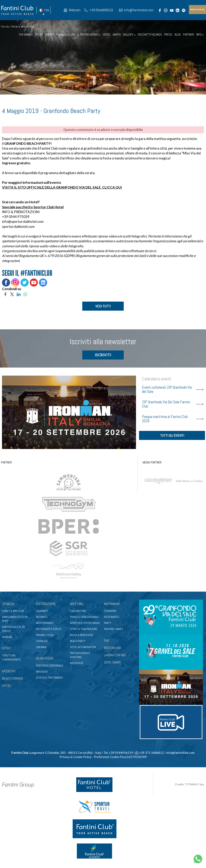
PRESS (168, 34)
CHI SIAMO (26, 34)
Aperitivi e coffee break (85, 623)
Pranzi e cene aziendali (84, 617)
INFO (200, 34)
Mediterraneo (45, 623)
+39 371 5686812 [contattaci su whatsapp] (150, 753)
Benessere (45, 659)
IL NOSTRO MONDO (89, 34)
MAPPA (117, 34)
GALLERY (129, 34)
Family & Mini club (13, 611)
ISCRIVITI (103, 355)
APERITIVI (9, 671)
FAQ (107, 641)
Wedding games (114, 629)
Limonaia (41, 647)
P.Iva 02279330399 (133, 757)
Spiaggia (8, 604)
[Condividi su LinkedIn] (19, 294)
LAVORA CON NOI (115, 655)
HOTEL (107, 34)
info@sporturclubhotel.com (23, 221)
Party (108, 623)
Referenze (77, 664)
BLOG (178, 34)
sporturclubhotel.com (18, 227)
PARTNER (188, 34)
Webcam (75, 10)
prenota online (197, 10)
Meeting (76, 604)
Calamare (42, 611)
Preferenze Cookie (107, 757)
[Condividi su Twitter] (12, 294)
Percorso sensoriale (50, 666)
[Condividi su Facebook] (5, 294)
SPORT (39, 34)
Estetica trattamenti (49, 678)
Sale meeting (78, 611)
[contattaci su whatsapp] (198, 858)
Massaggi (42, 672)
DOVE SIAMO (112, 662)
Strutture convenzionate (11, 658)
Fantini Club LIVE (66, 34)
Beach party (78, 641)
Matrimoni (112, 604)
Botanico (42, 617)
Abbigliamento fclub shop (15, 619)
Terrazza (42, 641)
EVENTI (50, 34)
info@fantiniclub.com (139, 10)
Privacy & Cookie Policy (76, 757)
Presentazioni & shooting (80, 655)
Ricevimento (112, 617)
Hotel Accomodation (83, 647)
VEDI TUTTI (103, 306)
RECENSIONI (112, 648)
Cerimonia (110, 611)
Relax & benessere (82, 635)
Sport (7, 649)
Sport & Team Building (84, 629)
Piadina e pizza (45, 635)
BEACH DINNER (12, 678)
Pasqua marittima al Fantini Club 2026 (165, 419)
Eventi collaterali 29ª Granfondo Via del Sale (167, 390)
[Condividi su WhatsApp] (25, 294)
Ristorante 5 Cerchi (49, 629)
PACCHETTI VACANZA (150, 34)
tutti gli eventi (172, 436)
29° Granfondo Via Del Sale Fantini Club (166, 405)
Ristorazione (46, 604)
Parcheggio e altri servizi (14, 629)
